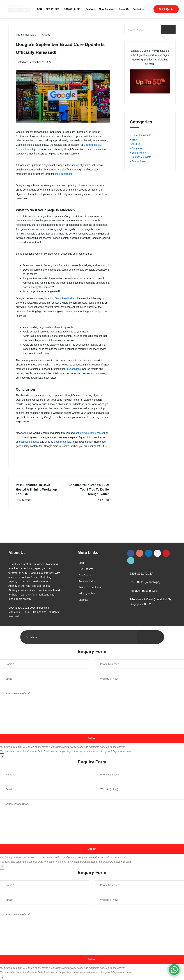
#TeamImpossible (26, 35)
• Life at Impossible (141, 135)
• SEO (133, 140)
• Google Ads (137, 148)
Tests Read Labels (65, 298)
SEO (39, 9)
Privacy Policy (87, 594)
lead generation (64, 174)
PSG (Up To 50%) (73, 9)
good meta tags (63, 442)
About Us (124, 9)
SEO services (73, 369)
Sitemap (83, 600)
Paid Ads (91, 9)
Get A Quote (166, 9)
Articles (46, 35)
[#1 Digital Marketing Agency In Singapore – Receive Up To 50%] (174, 970)
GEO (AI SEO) (53, 9)
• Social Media (138, 153)
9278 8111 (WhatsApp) (145, 582)
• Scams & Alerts (139, 161)
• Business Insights (141, 157)
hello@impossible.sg (143, 591)
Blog (81, 563)
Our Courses (86, 575)
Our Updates (86, 569)
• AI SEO (135, 144)
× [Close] (2, 756)
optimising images (29, 442)
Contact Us (139, 9)
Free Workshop (87, 581)
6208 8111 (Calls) (142, 574)
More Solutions (107, 9)
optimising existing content (90, 433)
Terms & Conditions (90, 587)
